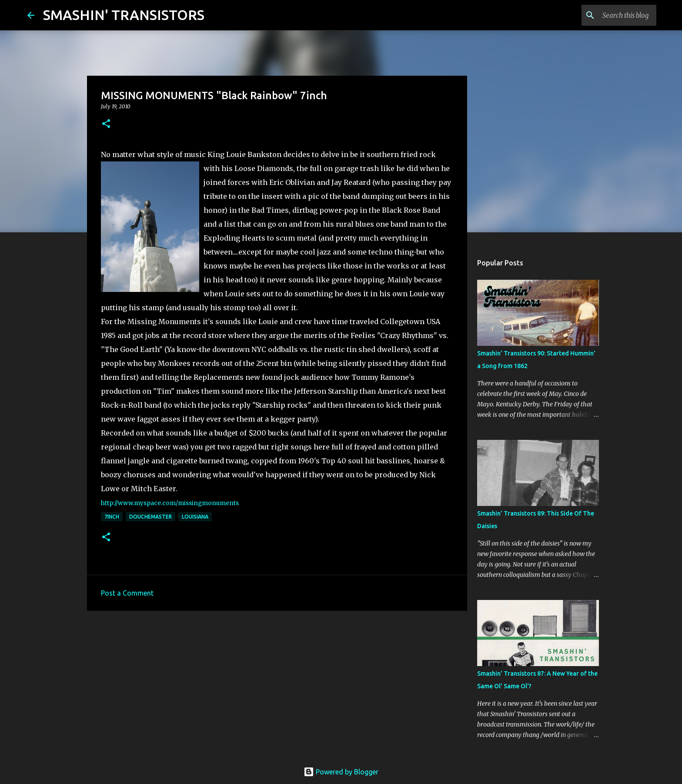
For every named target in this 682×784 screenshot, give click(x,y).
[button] (106, 124)
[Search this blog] (611, 15)
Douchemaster (150, 517)
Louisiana (195, 517)
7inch (112, 517)
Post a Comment (127, 593)
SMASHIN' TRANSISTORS (124, 15)
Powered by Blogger (341, 772)
